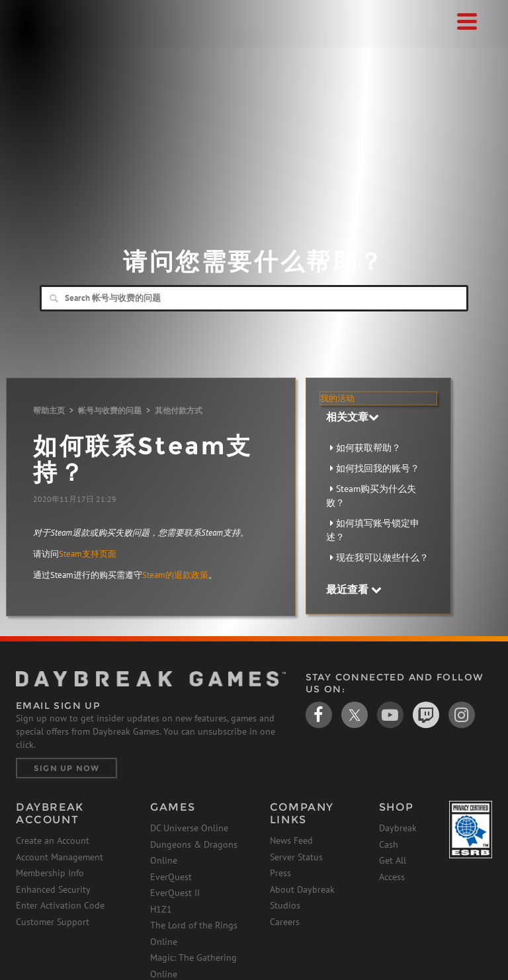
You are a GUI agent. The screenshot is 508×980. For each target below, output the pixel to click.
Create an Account (53, 840)
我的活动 (337, 398)
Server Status (296, 857)
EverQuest (171, 877)
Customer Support (53, 922)
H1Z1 (161, 909)
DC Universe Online (189, 828)
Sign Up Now (66, 768)
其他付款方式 (179, 410)
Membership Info (50, 873)
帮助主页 (49, 410)
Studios (285, 905)
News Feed (291, 840)
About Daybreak (302, 889)
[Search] (254, 298)
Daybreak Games (49, 38)
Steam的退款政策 (175, 575)
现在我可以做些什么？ (382, 557)
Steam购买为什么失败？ (371, 496)
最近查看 (354, 589)
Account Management (60, 857)
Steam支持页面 (88, 554)
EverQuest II (175, 893)
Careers (285, 922)
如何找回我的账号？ (378, 468)
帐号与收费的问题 (110, 410)
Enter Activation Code (60, 905)
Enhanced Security (53, 889)
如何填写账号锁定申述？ (373, 530)
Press (280, 873)
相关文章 (353, 417)
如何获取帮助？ (368, 448)
